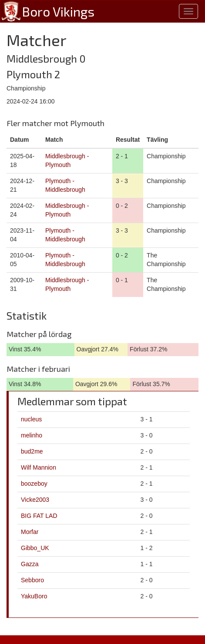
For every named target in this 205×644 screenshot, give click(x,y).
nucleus (31, 419)
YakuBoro (34, 596)
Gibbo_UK (35, 548)
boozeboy (34, 484)
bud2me (32, 451)
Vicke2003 (35, 500)
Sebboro (32, 580)
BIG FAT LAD (39, 516)
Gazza (30, 564)
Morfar (30, 532)
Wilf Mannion (39, 467)
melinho (32, 435)
